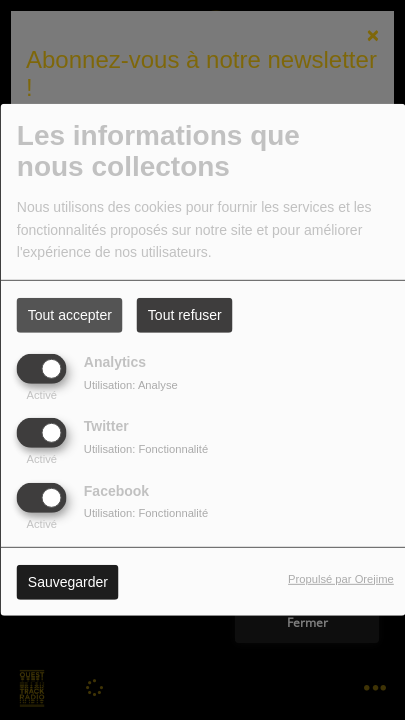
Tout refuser (185, 315)
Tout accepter (70, 315)
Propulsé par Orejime (341, 578)
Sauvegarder (68, 581)
